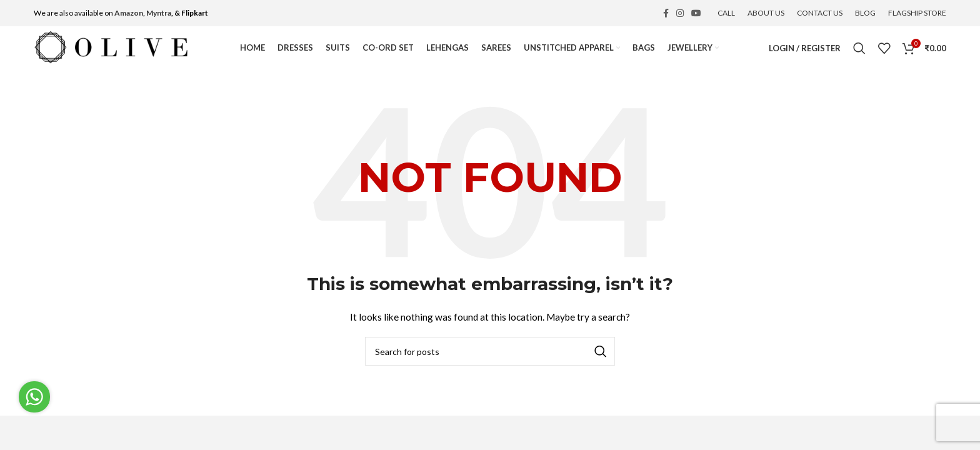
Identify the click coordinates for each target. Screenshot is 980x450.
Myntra (159, 13)
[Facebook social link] (666, 13)
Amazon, (130, 13)
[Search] (859, 48)
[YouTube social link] (696, 13)
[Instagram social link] (680, 13)
